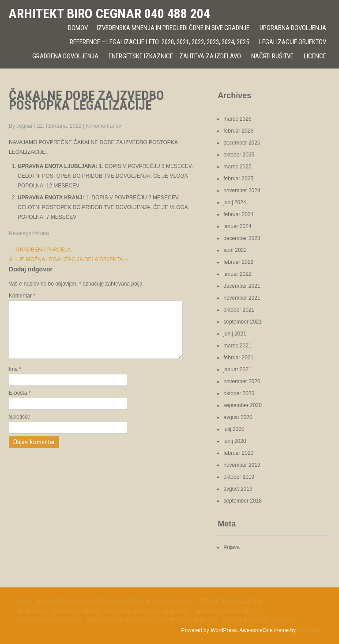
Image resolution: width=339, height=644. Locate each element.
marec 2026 (237, 119)
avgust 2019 (238, 489)
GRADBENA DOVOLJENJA (65, 56)
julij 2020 (234, 429)
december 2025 (242, 143)
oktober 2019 (239, 477)
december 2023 (242, 238)
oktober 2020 (239, 393)
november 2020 (242, 381)
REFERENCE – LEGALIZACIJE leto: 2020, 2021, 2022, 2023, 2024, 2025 (159, 42)
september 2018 (243, 501)
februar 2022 (238, 262)
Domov (78, 28)
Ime (15, 380)
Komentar (22, 296)
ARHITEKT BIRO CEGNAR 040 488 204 (109, 13)
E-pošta (20, 404)
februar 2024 (238, 214)
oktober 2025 (239, 155)
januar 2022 (237, 274)
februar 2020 (238, 453)
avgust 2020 (238, 417)
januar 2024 (237, 226)
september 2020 (243, 405)
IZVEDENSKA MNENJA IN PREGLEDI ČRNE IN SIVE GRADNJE (173, 28)
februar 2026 (238, 131)
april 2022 (235, 250)
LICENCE (315, 56)
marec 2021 (237, 346)
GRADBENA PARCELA (40, 250)
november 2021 (242, 298)
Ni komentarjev (103, 126)
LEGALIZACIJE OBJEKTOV (293, 42)
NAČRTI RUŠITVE (272, 56)
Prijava (232, 547)
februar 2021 (238, 358)
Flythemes (309, 630)
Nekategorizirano (29, 233)
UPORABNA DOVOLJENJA (293, 28)
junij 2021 (235, 334)
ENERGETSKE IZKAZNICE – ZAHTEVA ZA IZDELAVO (175, 56)
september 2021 (243, 322)
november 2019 (242, 465)
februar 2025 (238, 179)
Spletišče (20, 427)
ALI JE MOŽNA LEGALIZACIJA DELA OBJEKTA (69, 259)
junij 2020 (235, 441)
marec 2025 (237, 167)
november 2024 (242, 191)
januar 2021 (237, 370)
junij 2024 (235, 202)
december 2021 (242, 286)
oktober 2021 (239, 310)
